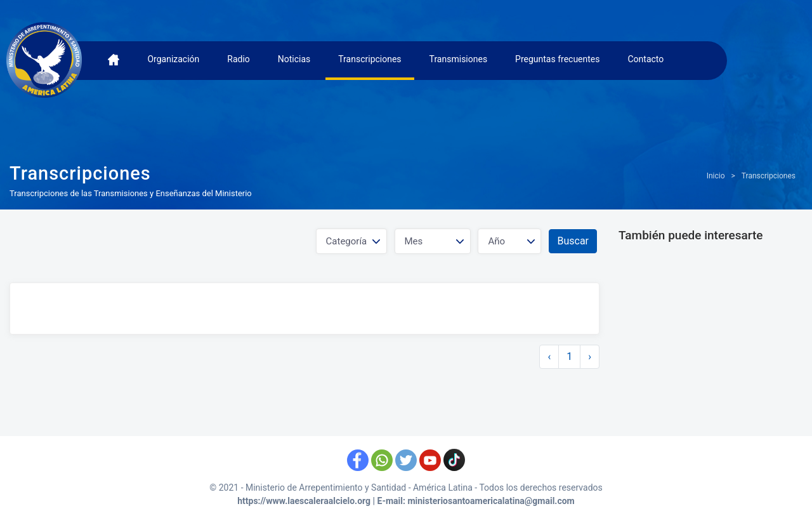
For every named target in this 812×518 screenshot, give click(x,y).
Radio (239, 59)
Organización (173, 59)
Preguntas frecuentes (557, 59)
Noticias (294, 59)
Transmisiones (459, 59)
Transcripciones (370, 59)
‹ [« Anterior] (549, 356)
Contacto (645, 59)
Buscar (573, 241)
